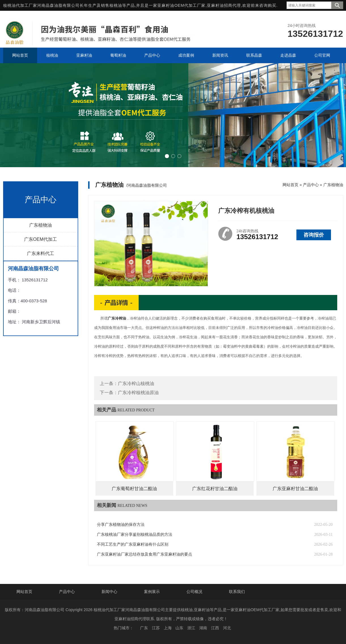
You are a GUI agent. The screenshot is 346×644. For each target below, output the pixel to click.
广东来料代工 (41, 253)
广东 (144, 628)
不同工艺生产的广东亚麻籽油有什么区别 (133, 544)
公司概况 (194, 592)
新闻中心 (109, 592)
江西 (215, 628)
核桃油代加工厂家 (20, 5)
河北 (227, 628)
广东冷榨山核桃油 (136, 383)
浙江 (191, 628)
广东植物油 (41, 225)
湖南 (203, 628)
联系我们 (237, 592)
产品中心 (311, 185)
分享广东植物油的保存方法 (121, 525)
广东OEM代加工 (41, 239)
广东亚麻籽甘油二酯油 (295, 489)
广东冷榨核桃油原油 (138, 393)
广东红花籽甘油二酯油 (215, 489)
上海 (168, 628)
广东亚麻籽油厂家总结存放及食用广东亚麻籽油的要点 (145, 554)
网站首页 (290, 185)
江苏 (156, 628)
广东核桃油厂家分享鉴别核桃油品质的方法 (135, 534)
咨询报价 (314, 235)
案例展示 (152, 592)
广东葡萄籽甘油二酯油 (134, 489)
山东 (179, 628)
